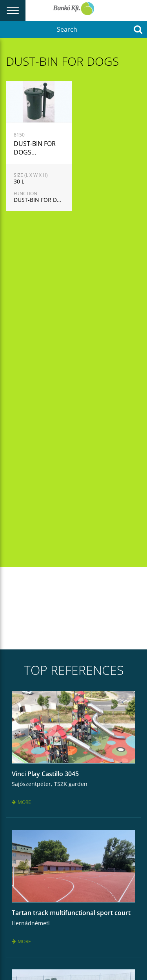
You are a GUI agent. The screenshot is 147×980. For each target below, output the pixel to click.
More (21, 802)
